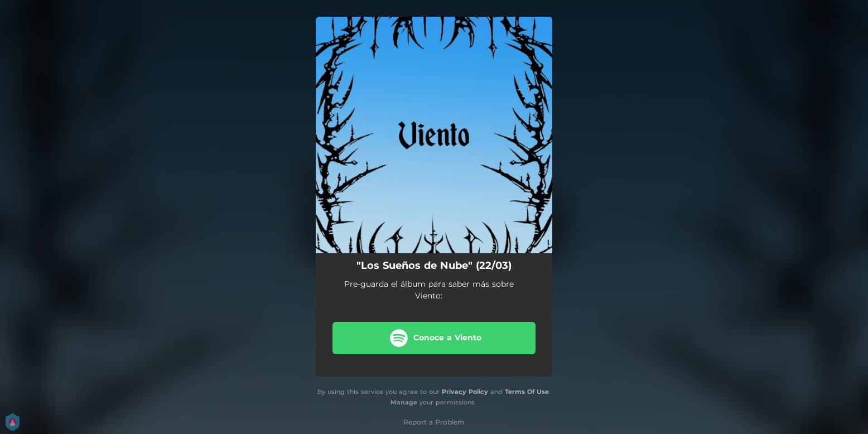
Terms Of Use (527, 392)
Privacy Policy (465, 392)
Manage (404, 402)
